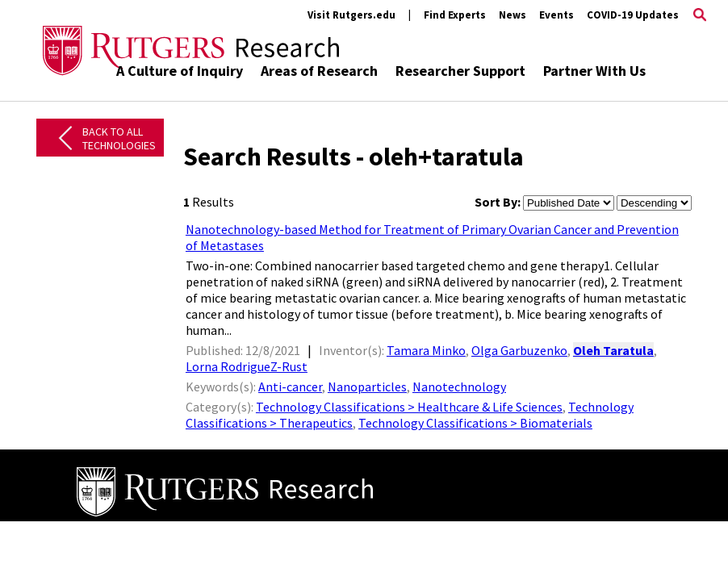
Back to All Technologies (119, 138)
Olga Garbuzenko (519, 350)
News (513, 15)
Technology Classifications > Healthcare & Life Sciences (409, 407)
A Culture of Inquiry (180, 71)
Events (556, 15)
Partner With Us (594, 71)
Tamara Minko (426, 350)
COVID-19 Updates (633, 15)
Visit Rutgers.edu (351, 15)
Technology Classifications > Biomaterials (475, 423)
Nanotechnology (459, 387)
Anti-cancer (290, 387)
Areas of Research (319, 71)
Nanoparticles (367, 387)
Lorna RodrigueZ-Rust (247, 366)
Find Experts (455, 15)
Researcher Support (460, 71)
